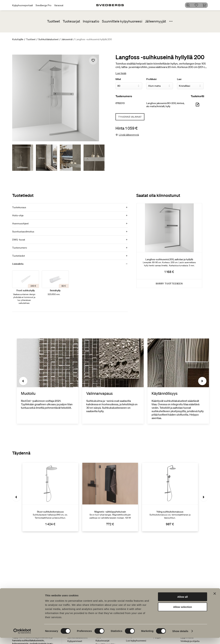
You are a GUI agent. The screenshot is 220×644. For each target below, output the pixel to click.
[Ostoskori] (206, 5)
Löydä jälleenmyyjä (129, 135)
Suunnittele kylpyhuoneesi (122, 21)
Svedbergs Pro (43, 5)
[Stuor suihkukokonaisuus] (50, 497)
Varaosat (59, 5)
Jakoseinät (67, 39)
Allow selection (182, 613)
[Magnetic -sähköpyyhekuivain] (110, 497)
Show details (180, 637)
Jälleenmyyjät (156, 21)
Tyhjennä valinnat (130, 117)
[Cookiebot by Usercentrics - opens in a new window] (22, 637)
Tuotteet (54, 21)
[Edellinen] (23, 381)
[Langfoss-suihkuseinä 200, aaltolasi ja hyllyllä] (169, 246)
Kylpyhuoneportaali (23, 5)
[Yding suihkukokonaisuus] (170, 497)
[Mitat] (129, 86)
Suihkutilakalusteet (48, 39)
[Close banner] (215, 600)
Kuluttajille (18, 39)
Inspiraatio (91, 21)
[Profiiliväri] (160, 86)
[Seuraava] (202, 381)
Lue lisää (121, 73)
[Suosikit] (197, 5)
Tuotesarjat (71, 21)
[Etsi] (189, 5)
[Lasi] (190, 86)
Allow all (183, 603)
